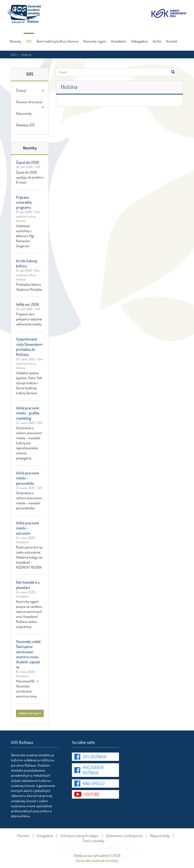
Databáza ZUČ (25, 125)
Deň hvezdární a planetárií (28, 585)
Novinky (16, 41)
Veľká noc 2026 (27, 304)
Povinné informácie (30, 104)
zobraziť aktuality (30, 713)
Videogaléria (139, 41)
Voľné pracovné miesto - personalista (27, 478)
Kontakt (172, 41)
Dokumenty (24, 113)
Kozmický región (95, 41)
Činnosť (30, 90)
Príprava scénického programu (24, 202)
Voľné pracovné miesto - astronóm (27, 528)
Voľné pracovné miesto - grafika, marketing (28, 413)
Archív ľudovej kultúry (27, 263)
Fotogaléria (45, 836)
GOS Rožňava (95, 757)
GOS (29, 41)
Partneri (23, 836)
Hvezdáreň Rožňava (93, 770)
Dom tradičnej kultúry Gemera (58, 41)
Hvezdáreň (119, 41)
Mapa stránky (160, 836)
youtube (92, 794)
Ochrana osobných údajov (79, 836)
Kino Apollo (94, 783)
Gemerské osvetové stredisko (97, 860)
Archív (157, 41)
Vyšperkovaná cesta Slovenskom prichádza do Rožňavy (29, 347)
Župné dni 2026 (27, 162)
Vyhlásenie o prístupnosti (124, 836)
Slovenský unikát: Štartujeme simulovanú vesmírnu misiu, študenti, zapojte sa (29, 654)
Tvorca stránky (94, 841)
